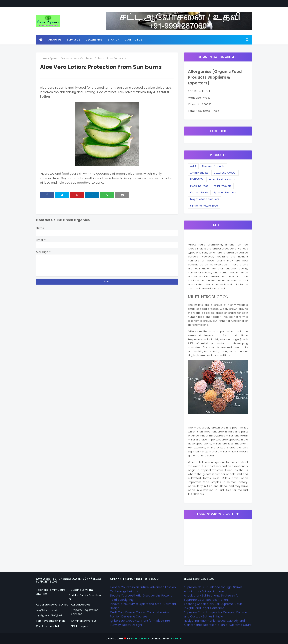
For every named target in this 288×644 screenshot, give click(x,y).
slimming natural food (204, 206)
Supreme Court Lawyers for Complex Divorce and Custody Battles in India (215, 614)
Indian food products (222, 179)
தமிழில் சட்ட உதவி (47, 610)
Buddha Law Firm (82, 590)
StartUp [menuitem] (113, 40)
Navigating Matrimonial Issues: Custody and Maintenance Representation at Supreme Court (217, 623)
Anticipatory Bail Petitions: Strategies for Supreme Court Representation (212, 598)
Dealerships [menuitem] (94, 40)
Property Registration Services (85, 612)
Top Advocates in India (51, 621)
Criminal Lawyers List (84, 621)
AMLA (193, 166)
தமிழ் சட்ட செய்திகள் (50, 615)
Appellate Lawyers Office (52, 605)
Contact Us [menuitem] (133, 40)
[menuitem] (41, 40)
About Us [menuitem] (55, 40)
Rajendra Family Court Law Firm (50, 592)
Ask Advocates (81, 605)
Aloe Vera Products (213, 166)
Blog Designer (140, 639)
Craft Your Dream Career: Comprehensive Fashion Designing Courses (140, 614)
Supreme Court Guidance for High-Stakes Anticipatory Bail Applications (213, 589)
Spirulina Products (61, 58)
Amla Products (199, 173)
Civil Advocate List (47, 626)
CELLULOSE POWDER (225, 173)
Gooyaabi (176, 639)
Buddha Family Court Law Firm (85, 597)
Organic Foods (199, 192)
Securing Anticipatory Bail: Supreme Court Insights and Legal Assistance (213, 606)
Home (44, 58)
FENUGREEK (197, 179)
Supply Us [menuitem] (73, 40)
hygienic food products (205, 199)
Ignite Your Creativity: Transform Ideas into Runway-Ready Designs (140, 623)
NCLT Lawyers (80, 626)
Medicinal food (199, 186)
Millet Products (223, 186)
